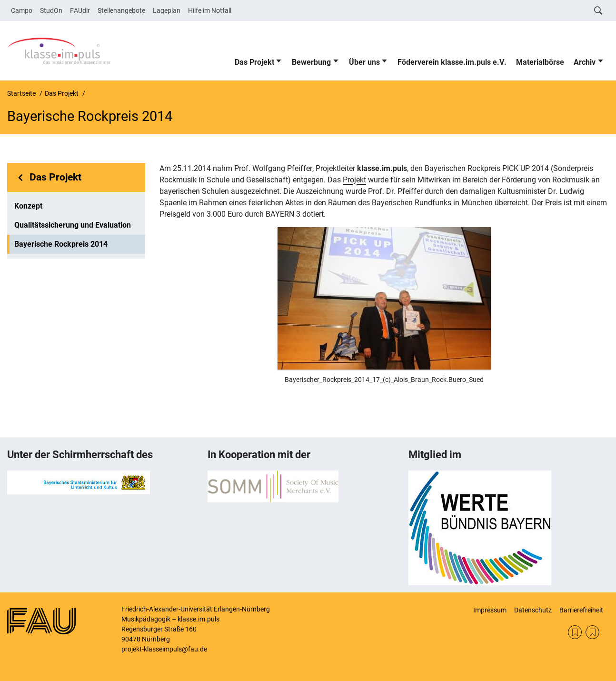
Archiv (585, 62)
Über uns (364, 62)
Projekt (354, 180)
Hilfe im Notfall (210, 10)
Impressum (490, 610)
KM (592, 632)
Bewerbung (311, 62)
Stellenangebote (121, 10)
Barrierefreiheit (581, 610)
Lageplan (167, 10)
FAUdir (80, 10)
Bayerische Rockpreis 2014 (61, 244)
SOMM (575, 632)
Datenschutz (533, 610)
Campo (22, 10)
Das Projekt (254, 62)
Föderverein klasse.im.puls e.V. (452, 62)
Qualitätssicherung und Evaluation (73, 225)
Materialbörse (540, 62)
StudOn (51, 10)
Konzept (28, 206)
